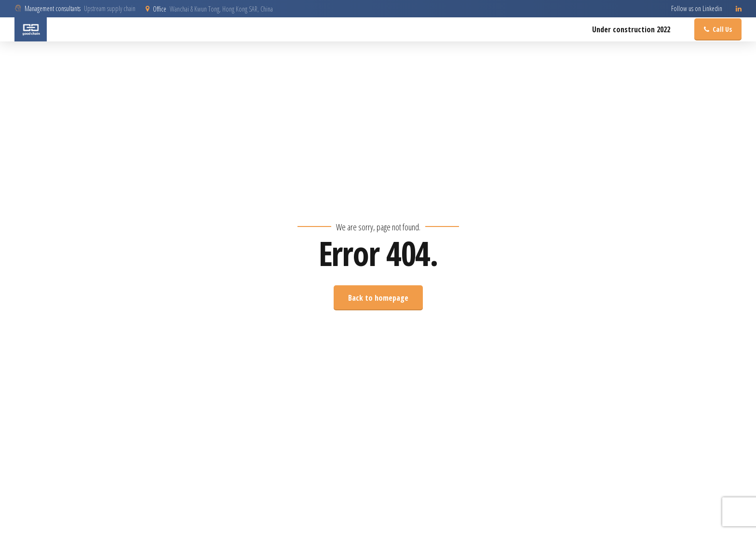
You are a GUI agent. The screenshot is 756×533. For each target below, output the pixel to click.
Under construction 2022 (631, 29)
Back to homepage (378, 298)
